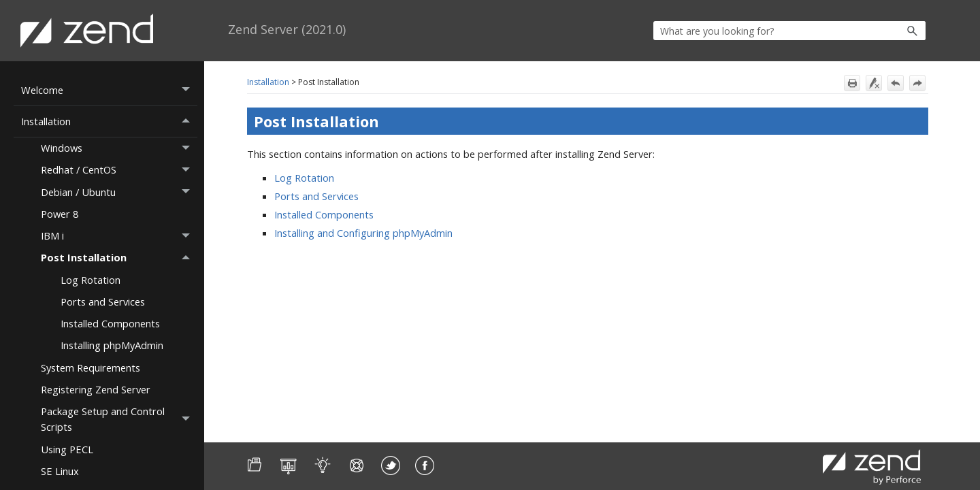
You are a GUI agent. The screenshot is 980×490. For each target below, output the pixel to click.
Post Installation (119, 258)
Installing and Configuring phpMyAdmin (363, 233)
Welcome (109, 90)
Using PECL (67, 449)
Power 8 (60, 214)
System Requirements (91, 367)
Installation (109, 121)
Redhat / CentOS (119, 170)
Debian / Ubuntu (119, 192)
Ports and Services (103, 301)
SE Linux (60, 471)
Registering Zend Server (96, 389)
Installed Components (110, 323)
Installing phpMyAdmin (112, 345)
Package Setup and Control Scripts (119, 420)
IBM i (119, 236)
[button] (883, 31)
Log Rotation (91, 280)
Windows (119, 148)
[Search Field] (789, 31)
